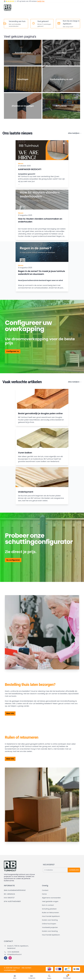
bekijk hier (41, 1)
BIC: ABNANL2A (9, 894)
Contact (45, 890)
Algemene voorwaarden (51, 898)
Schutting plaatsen (49, 909)
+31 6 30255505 (12, 952)
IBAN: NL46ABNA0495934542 (15, 890)
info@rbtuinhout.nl (13, 954)
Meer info (10, 713)
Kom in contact (48, 905)
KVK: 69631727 (9, 898)
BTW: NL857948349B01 (12, 901)
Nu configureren (13, 560)
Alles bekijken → (75, 133)
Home (44, 894)
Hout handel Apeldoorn (51, 916)
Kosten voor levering (50, 920)
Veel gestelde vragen (50, 901)
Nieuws (21, 164)
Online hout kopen (49, 924)
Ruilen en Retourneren (50, 913)
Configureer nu (13, 351)
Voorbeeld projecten (50, 927)
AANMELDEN (74, 870)
